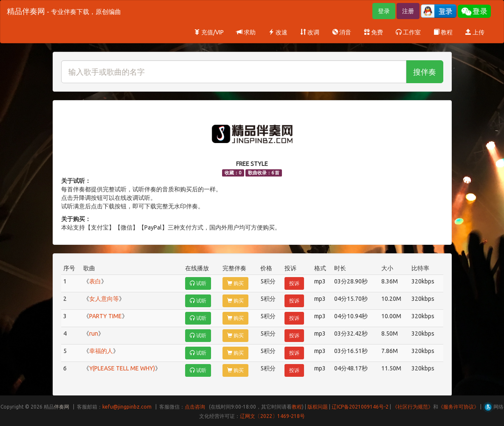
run (94, 334)
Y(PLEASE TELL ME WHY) (122, 368)
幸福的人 (101, 351)
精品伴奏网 (64, 11)
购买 (235, 283)
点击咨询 (195, 407)
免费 (373, 32)
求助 (246, 32)
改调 (310, 32)
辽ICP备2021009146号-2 (360, 407)
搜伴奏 (425, 72)
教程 (443, 32)
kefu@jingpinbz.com (127, 407)
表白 (95, 281)
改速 (278, 32)
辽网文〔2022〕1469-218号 (272, 416)
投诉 (294, 283)
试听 (198, 283)
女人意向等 (104, 299)
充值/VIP (209, 32)
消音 (342, 32)
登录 (384, 11)
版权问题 (318, 407)
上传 (475, 32)
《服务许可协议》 (459, 407)
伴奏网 (62, 407)
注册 (408, 11)
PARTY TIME (106, 316)
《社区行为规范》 (413, 407)
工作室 (408, 32)
